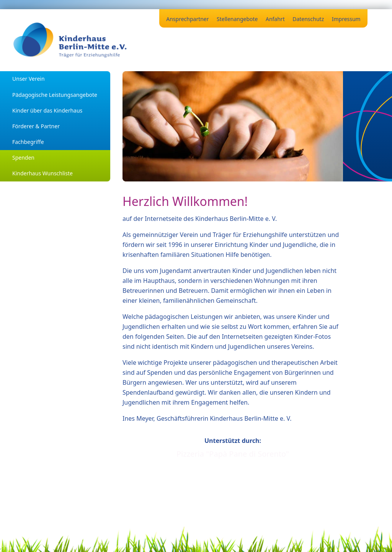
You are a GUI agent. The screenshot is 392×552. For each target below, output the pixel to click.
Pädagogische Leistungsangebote (55, 95)
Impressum (346, 19)
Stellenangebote (237, 19)
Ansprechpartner (187, 19)
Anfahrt (275, 19)
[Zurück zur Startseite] (70, 40)
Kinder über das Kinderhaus (47, 110)
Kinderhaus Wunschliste (42, 173)
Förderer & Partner (36, 126)
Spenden (23, 158)
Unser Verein (29, 79)
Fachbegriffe (28, 142)
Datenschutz (308, 19)
